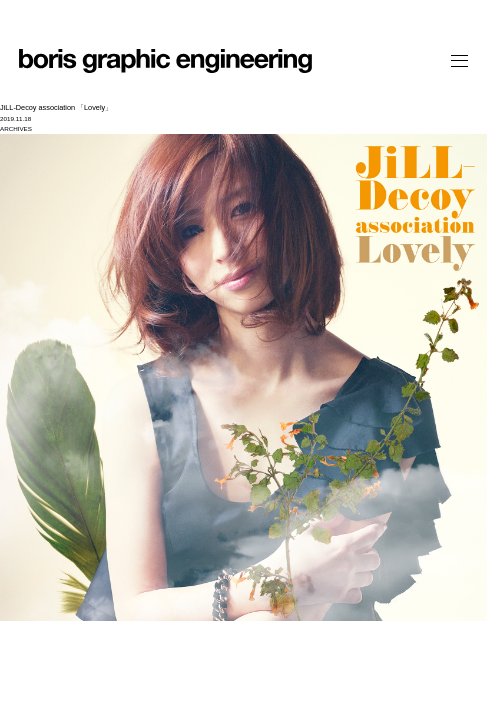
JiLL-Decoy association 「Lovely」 (56, 107)
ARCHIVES (16, 128)
